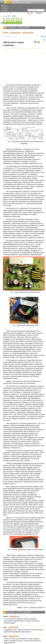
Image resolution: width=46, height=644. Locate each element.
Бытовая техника (28, 33)
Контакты (5, 10)
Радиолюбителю (15, 33)
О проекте (5, 8)
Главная (6, 33)
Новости (4, 6)
